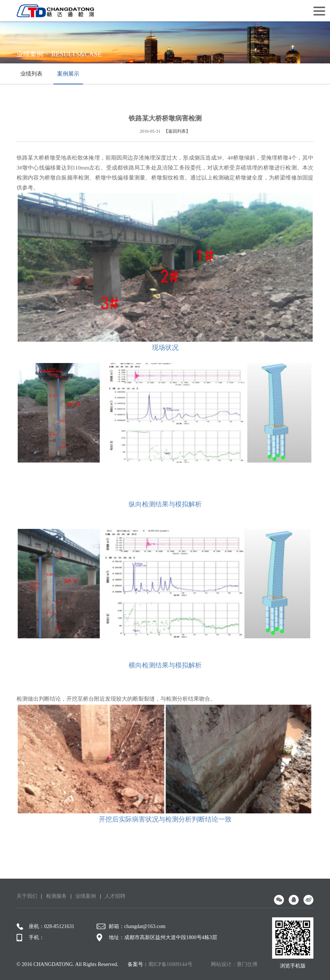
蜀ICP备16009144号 (170, 964)
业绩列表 (31, 74)
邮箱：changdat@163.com (131, 927)
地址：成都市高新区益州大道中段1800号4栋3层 (157, 938)
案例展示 (68, 77)
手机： (30, 938)
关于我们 (27, 896)
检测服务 (56, 896)
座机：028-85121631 (46, 927)
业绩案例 (86, 896)
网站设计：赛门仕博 (234, 964)
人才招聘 (115, 896)
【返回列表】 (177, 131)
